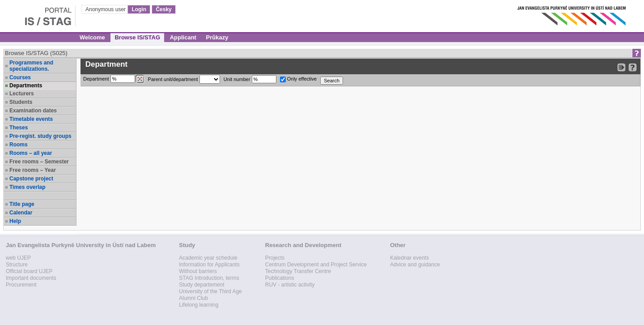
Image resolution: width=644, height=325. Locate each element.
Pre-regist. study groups (40, 136)
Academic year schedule (208, 258)
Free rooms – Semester (39, 162)
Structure (17, 265)
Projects (275, 258)
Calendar (21, 213)
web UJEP (18, 258)
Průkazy (217, 37)
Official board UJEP (29, 271)
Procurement (21, 285)
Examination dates (33, 111)
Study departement (201, 285)
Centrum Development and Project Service (316, 265)
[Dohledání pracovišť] (140, 79)
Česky (163, 9)
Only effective (299, 79)
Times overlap (27, 187)
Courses (20, 77)
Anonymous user (106, 9)
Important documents (31, 278)
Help (15, 221)
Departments (26, 86)
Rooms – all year (31, 153)
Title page (22, 204)
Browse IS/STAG (137, 37)
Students (21, 102)
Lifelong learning (199, 305)
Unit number (250, 79)
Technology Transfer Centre (298, 271)
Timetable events (31, 119)
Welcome (92, 37)
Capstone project (31, 179)
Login (139, 9)
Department (114, 79)
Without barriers (198, 271)
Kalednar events (409, 258)
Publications (280, 278)
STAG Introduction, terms (209, 278)
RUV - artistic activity (290, 285)
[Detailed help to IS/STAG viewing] (633, 67)
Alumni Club (193, 298)
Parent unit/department (184, 79)
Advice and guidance (415, 265)
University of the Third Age (210, 291)
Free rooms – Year (33, 170)
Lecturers (22, 94)
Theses (19, 128)
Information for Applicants (209, 265)
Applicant (183, 37)
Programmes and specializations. (31, 66)
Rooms (19, 145)
